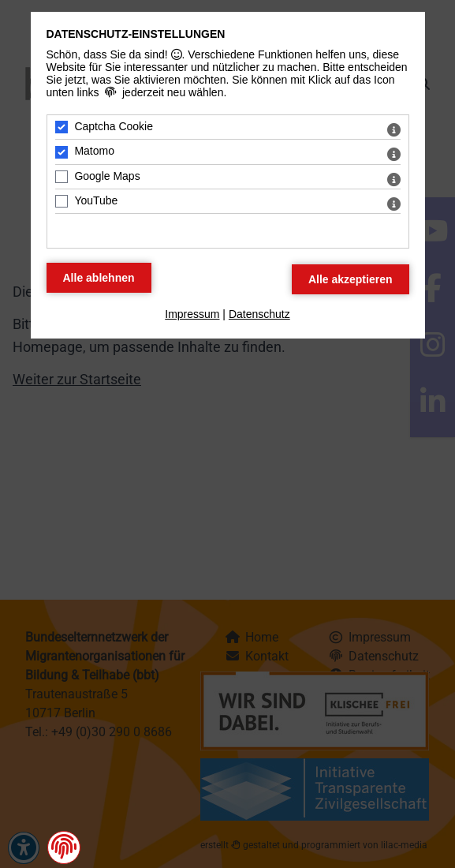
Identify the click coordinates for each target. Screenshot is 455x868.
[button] (64, 847)
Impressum (192, 314)
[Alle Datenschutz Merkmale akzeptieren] (351, 279)
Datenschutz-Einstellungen (136, 34)
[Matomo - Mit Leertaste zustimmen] (62, 152)
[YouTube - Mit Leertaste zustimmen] (62, 201)
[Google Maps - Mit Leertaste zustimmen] (62, 177)
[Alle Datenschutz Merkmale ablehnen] (99, 278)
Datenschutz (259, 314)
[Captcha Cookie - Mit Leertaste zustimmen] (62, 127)
